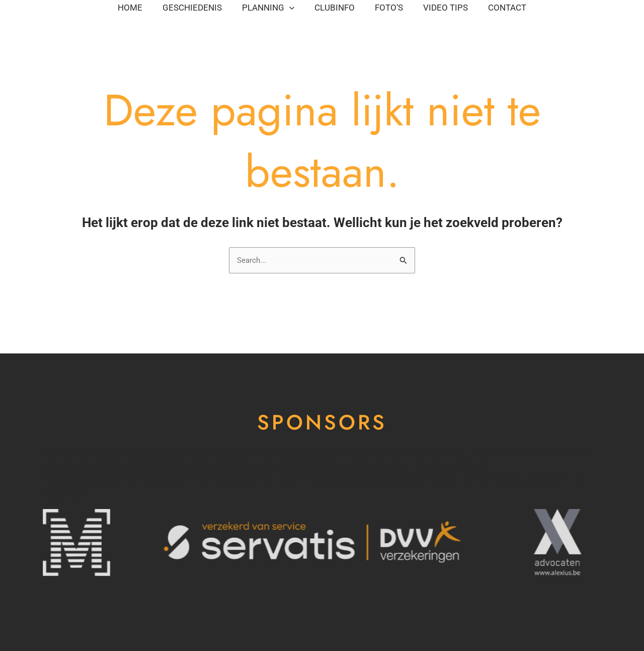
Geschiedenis (147, 13)
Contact (62, 38)
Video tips (521, 13)
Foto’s (435, 13)
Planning (254, 13)
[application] (275, 13)
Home (55, 13)
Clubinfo (350, 13)
